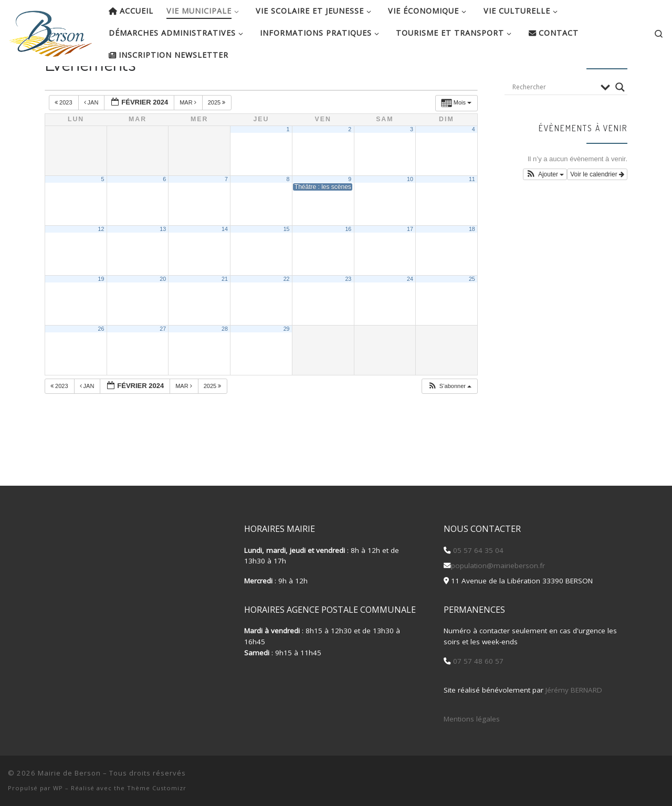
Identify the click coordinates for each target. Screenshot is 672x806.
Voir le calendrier (597, 208)
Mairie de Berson (69, 773)
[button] (449, 420)
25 (472, 313)
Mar (189, 137)
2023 (64, 137)
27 (163, 363)
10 (410, 213)
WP (58, 788)
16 (348, 263)
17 (410, 263)
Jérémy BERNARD (574, 690)
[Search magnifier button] (620, 121)
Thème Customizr (157, 788)
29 (287, 363)
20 (163, 313)
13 (163, 263)
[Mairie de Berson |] (50, 30)
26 (101, 363)
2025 (218, 137)
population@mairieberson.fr (498, 566)
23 (348, 313)
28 (225, 363)
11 (472, 213)
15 (287, 263)
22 (287, 313)
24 (410, 313)
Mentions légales (472, 719)
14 (225, 263)
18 (472, 263)
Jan (92, 137)
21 (225, 313)
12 (101, 263)
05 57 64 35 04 (477, 550)
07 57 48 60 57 (477, 661)
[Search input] (554, 121)
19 (101, 313)
